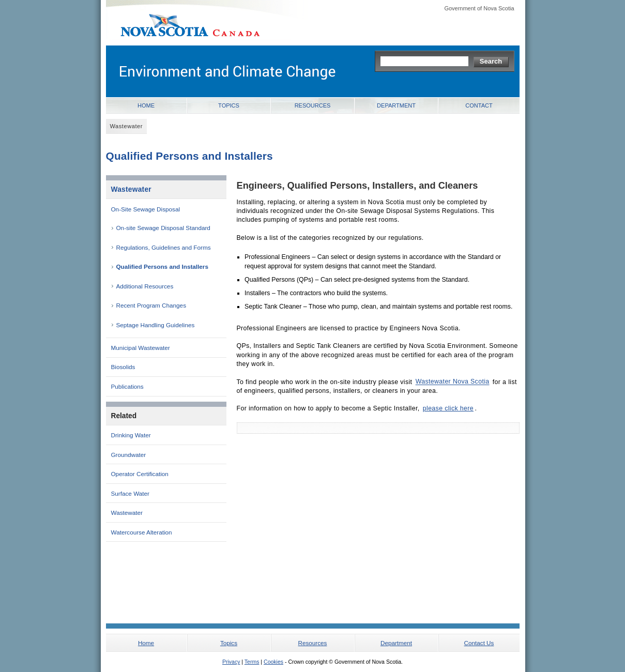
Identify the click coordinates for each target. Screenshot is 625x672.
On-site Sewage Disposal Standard (163, 228)
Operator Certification (140, 474)
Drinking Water (131, 435)
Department (396, 105)
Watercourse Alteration (142, 532)
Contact (479, 105)
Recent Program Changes (151, 305)
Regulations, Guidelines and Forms (164, 247)
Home (146, 105)
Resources (313, 105)
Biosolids (123, 367)
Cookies (273, 662)
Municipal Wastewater (141, 348)
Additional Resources (145, 286)
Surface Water (130, 493)
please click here (448, 408)
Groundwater (129, 455)
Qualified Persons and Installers (162, 266)
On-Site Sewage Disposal (146, 209)
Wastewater (131, 189)
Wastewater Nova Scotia (453, 382)
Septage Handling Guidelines (156, 325)
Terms (252, 662)
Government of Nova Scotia (479, 8)
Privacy (231, 662)
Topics (229, 105)
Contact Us (479, 643)
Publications (127, 386)
